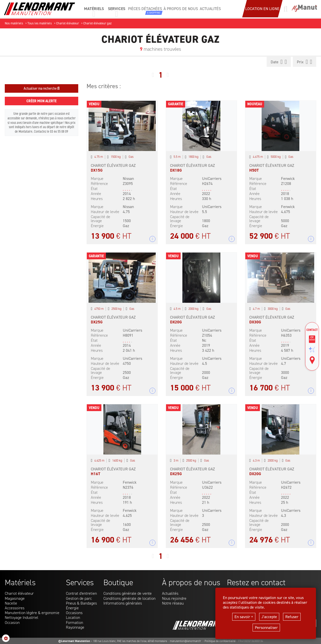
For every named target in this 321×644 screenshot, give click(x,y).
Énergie (72, 608)
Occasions (74, 613)
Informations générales (123, 603)
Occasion (12, 623)
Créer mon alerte (42, 101)
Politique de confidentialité (220, 641)
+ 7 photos (232, 391)
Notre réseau (173, 603)
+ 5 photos (153, 543)
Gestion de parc (79, 598)
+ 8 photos (153, 239)
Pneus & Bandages (81, 603)
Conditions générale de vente (128, 593)
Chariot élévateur (19, 593)
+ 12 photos (153, 391)
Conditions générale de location (129, 598)
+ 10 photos (311, 239)
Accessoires (15, 608)
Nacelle (11, 603)
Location (73, 617)
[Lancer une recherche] (286, 9)
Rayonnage (75, 627)
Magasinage (15, 598)
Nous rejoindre (174, 598)
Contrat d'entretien (81, 593)
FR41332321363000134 (251, 641)
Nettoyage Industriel (22, 617)
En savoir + (244, 617)
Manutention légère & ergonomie (32, 613)
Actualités (170, 593)
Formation (74, 623)
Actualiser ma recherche (42, 88)
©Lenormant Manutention (74, 641)
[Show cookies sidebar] (6, 638)
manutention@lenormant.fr (186, 641)
